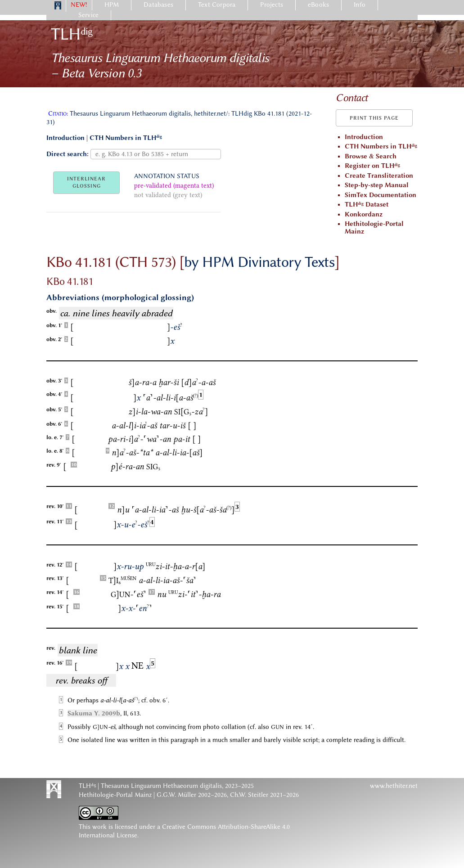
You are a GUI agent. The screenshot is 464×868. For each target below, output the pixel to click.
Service (88, 15)
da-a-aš (198, 382)
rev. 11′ (55, 522)
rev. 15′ (55, 607)
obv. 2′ (54, 339)
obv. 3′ (54, 381)
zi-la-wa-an (150, 412)
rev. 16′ (55, 663)
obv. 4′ (54, 394)
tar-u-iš (172, 426)
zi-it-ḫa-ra (194, 594)
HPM (112, 5)
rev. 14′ (55, 592)
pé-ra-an (127, 467)
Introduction (65, 138)
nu (123, 510)
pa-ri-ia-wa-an (140, 439)
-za (191, 412)
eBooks (318, 5)
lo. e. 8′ (55, 451)
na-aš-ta (132, 453)
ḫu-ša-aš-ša (208, 510)
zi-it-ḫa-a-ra (176, 567)
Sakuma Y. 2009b (94, 713)
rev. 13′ (55, 578)
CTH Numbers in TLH (126, 138)
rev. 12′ (55, 565)
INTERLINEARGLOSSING (86, 182)
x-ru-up (128, 567)
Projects (272, 5)
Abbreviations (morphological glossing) (120, 297)
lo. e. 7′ (55, 437)
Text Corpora (217, 5)
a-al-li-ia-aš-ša (167, 580)
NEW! (79, 5)
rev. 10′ (55, 506)
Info (360, 5)
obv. (52, 311)
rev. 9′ (54, 465)
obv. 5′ (54, 409)
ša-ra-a (142, 382)
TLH (72, 34)
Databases (158, 5)
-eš (175, 327)
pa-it (182, 439)
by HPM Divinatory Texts (259, 262)
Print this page (374, 118)
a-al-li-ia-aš (170, 398)
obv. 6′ (54, 424)
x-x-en (135, 608)
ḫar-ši (169, 382)
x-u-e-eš (131, 525)
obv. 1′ (54, 325)
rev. (51, 648)
